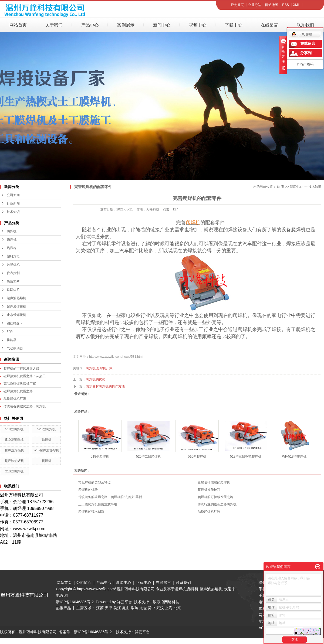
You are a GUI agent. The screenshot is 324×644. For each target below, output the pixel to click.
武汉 (160, 608)
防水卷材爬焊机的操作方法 (105, 386)
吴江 (117, 608)
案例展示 (126, 25)
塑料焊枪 (13, 256)
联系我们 (305, 25)
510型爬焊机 (14, 440)
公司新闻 (13, 195)
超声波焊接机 (16, 306)
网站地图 (272, 5)
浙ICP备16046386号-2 (75, 602)
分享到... (307, 53)
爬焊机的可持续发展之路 (21, 369)
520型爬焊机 (46, 429)
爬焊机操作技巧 (209, 490)
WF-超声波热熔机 (46, 450)
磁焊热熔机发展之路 (18, 391)
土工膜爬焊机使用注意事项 (98, 504)
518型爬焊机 (14, 429)
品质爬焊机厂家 (15, 399)
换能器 (12, 340)
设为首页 (237, 5)
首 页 (280, 187)
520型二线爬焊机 (148, 456)
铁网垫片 (13, 290)
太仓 (143, 608)
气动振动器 (15, 348)
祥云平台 (124, 602)
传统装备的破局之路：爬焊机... (26, 406)
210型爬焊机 (14, 471)
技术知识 (13, 212)
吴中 (151, 608)
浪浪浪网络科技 (166, 602)
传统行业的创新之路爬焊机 (217, 504)
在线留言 (269, 25)
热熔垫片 (13, 281)
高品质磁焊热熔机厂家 (20, 384)
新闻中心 (162, 25)
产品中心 (90, 25)
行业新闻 (13, 203)
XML (296, 5)
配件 (10, 332)
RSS (286, 5)
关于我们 (54, 25)
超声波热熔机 (16, 298)
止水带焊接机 (16, 315)
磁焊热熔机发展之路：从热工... (26, 376)
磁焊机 (12, 240)
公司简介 (84, 582)
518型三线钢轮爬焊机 (246, 456)
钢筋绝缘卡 (15, 323)
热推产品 (63, 608)
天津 (109, 608)
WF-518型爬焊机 (294, 456)
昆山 (126, 608)
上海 (169, 608)
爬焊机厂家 (104, 368)
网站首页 (18, 25)
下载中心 (234, 25)
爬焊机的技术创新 (91, 512)
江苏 (100, 608)
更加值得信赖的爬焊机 (214, 482)
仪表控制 (13, 273)
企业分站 (255, 5)
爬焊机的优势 (96, 379)
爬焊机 (12, 231)
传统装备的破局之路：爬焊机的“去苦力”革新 (110, 497)
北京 (177, 608)
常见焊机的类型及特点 (94, 482)
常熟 (134, 608)
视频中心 (198, 25)
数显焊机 (13, 265)
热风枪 (12, 248)
